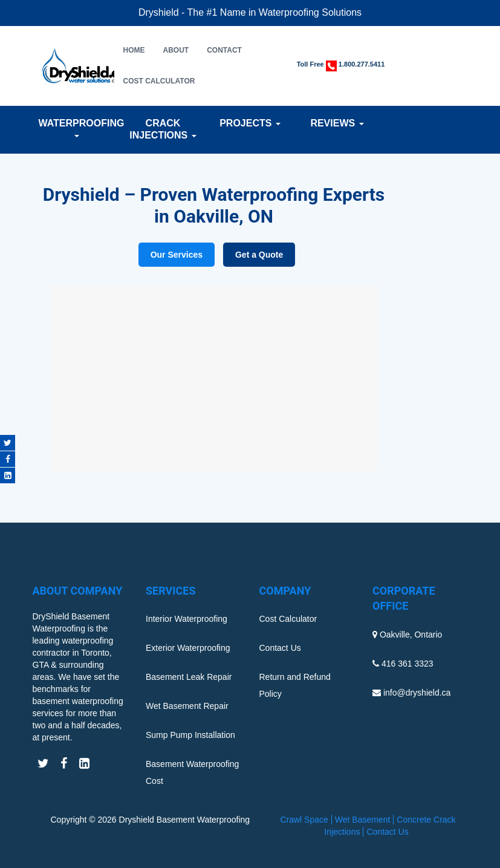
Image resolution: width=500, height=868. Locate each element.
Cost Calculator (159, 81)
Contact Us (280, 648)
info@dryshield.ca (417, 693)
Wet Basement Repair (187, 706)
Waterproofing (76, 128)
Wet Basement (363, 820)
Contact (224, 50)
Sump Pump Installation (190, 735)
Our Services (177, 255)
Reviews (337, 123)
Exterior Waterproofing (188, 648)
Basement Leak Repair (189, 677)
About (176, 50)
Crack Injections (163, 129)
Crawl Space (304, 820)
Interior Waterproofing (187, 619)
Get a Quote (259, 255)
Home (134, 50)
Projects (250, 123)
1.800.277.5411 (362, 64)
